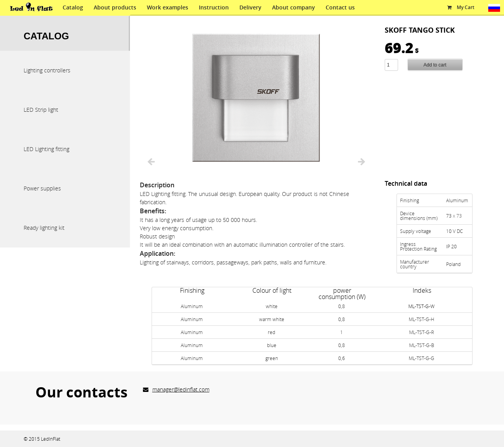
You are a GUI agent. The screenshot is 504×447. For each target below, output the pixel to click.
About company (294, 7)
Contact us (340, 7)
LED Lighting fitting (46, 149)
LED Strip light (41, 110)
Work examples (168, 7)
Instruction (214, 7)
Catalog (73, 7)
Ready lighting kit (44, 228)
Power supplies (42, 188)
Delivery (250, 7)
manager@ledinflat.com (181, 389)
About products (115, 7)
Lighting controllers (47, 70)
